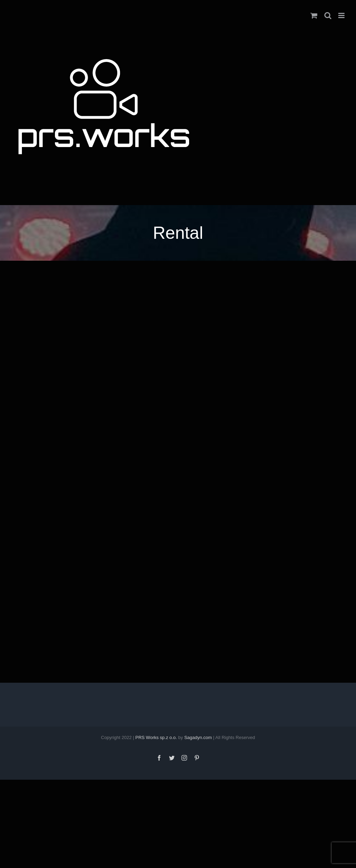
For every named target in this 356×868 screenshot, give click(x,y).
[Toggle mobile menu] (342, 15)
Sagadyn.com (198, 737)
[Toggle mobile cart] (314, 15)
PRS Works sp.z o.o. (156, 737)
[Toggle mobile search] (328, 15)
